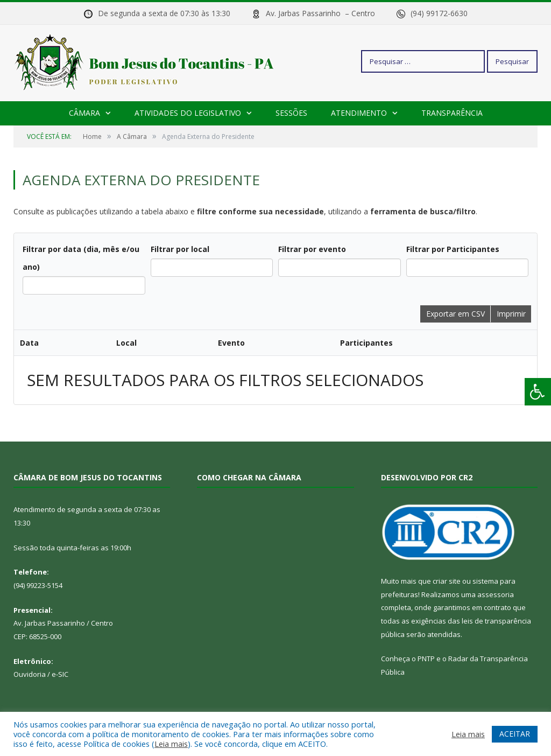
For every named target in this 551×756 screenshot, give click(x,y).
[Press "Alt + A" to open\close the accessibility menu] (538, 392)
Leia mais (171, 744)
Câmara (84, 113)
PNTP (426, 659)
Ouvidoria (30, 674)
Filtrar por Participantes (453, 249)
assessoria (496, 594)
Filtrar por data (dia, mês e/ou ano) (81, 258)
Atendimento (359, 113)
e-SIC (60, 674)
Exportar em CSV (455, 314)
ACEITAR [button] (515, 734)
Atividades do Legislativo (188, 113)
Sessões (291, 113)
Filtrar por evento (312, 249)
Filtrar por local (180, 249)
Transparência (452, 113)
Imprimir (511, 314)
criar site (447, 581)
